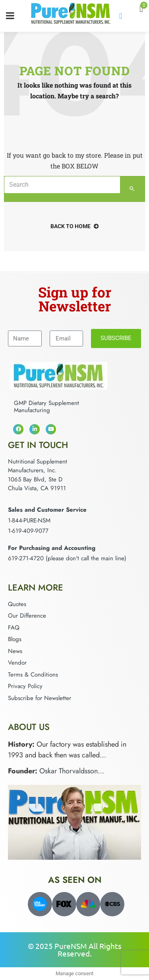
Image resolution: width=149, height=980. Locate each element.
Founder (21, 771)
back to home (74, 226)
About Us (29, 727)
